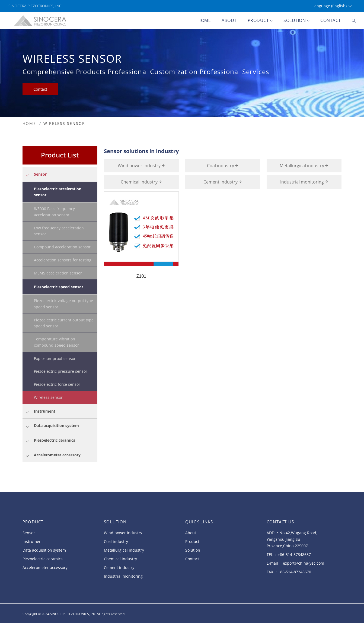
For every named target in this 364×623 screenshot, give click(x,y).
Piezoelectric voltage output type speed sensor (63, 304)
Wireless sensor (48, 397)
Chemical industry (141, 182)
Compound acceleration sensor (62, 247)
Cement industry (223, 182)
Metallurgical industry (304, 166)
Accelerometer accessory (45, 567)
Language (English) (332, 6)
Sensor (29, 533)
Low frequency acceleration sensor (59, 231)
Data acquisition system (44, 550)
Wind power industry (141, 166)
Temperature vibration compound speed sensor (56, 342)
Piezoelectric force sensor (57, 384)
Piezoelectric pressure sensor (61, 371)
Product (260, 21)
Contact (331, 20)
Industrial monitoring (304, 182)
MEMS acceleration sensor (58, 273)
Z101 (141, 276)
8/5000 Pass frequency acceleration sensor (54, 212)
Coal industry (223, 166)
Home (204, 20)
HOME (29, 123)
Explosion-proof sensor (55, 358)
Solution (296, 21)
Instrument (33, 541)
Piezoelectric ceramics (43, 559)
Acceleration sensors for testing (63, 260)
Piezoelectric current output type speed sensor (64, 323)
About (229, 20)
